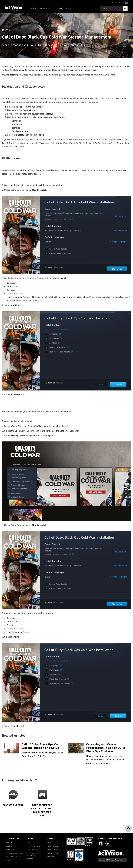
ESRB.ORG (51, 857)
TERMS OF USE (53, 846)
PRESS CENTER (11, 850)
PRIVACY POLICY (53, 850)
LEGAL (50, 843)
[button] (126, 2)
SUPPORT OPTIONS (65, 8)
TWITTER (30, 859)
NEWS (8, 860)
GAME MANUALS (32, 850)
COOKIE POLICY (53, 853)
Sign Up (115, 3)
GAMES (33, 8)
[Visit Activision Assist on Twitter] (108, 843)
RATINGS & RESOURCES (14, 853)
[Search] (125, 8)
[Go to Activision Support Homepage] (15, 9)
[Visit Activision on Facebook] (100, 843)
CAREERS (9, 846)
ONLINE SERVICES (46, 8)
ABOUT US (9, 843)
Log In (122, 3)
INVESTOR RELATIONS (13, 857)
